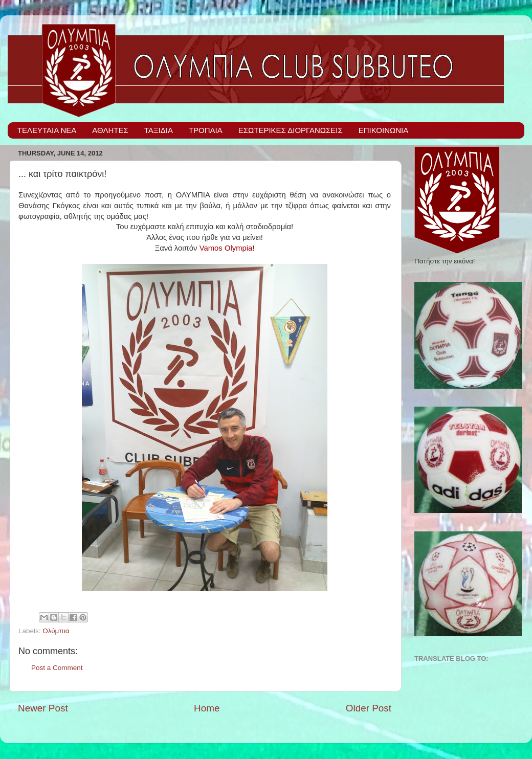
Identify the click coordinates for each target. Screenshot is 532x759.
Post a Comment (57, 668)
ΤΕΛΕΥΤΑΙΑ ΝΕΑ (47, 130)
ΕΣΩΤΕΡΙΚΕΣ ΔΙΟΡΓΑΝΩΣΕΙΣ (291, 130)
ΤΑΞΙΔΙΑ (159, 130)
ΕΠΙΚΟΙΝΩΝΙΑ (383, 130)
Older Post (369, 708)
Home (207, 708)
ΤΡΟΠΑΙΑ (206, 130)
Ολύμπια (56, 631)
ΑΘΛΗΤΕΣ (110, 130)
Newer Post (43, 708)
